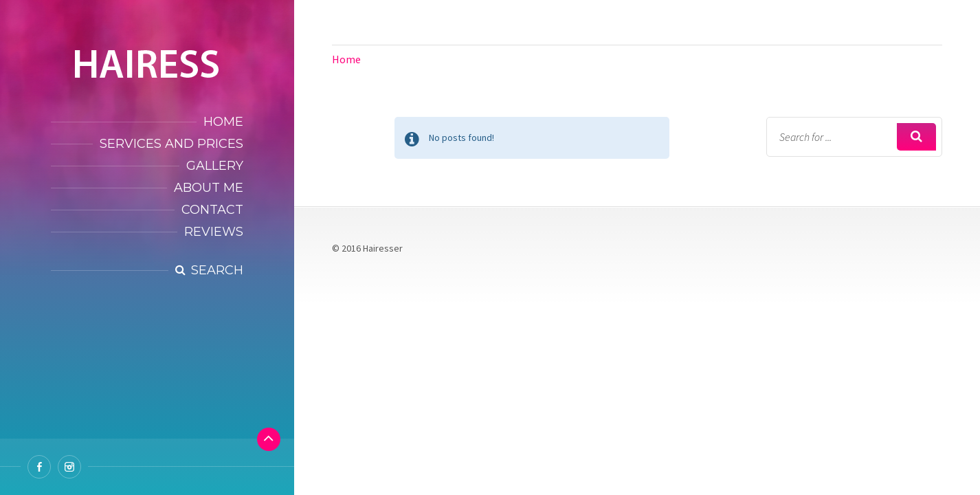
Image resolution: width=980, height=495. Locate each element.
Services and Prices (171, 144)
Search (217, 270)
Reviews (214, 232)
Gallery (215, 166)
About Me (209, 188)
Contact (212, 210)
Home (223, 122)
